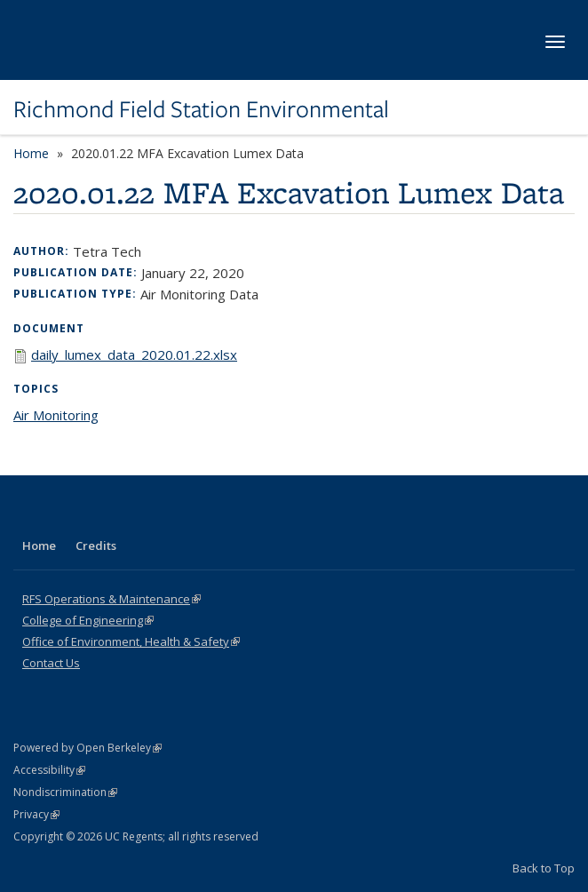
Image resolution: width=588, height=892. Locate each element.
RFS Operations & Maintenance (111, 599)
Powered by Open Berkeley (87, 748)
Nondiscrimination (65, 792)
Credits (96, 546)
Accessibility (49, 770)
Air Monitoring (56, 415)
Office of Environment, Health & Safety (131, 641)
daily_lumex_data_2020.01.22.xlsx (134, 354)
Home (31, 153)
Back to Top (544, 868)
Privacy (36, 814)
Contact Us (51, 663)
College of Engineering (88, 620)
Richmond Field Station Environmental (201, 109)
